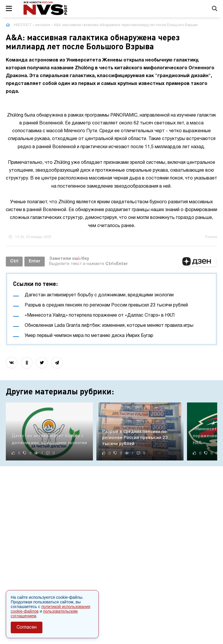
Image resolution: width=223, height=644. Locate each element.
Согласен (27, 627)
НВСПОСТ (23, 25)
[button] (198, 262)
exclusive (43, 25)
